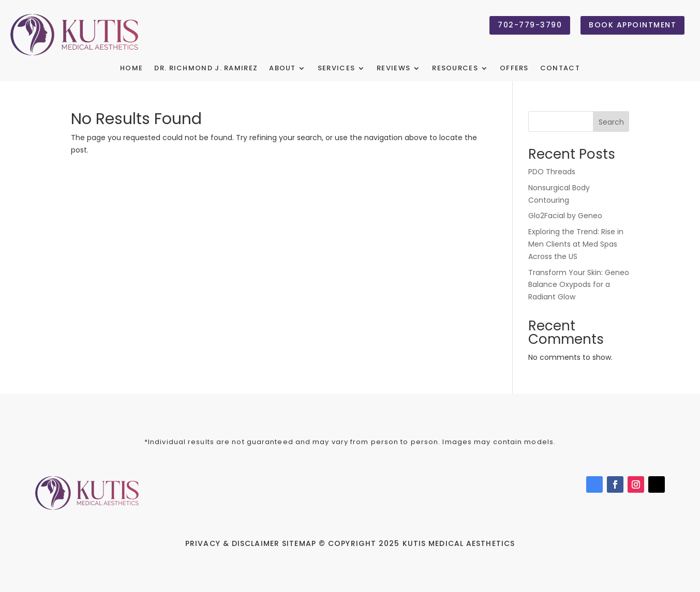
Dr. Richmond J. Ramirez (206, 69)
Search (611, 122)
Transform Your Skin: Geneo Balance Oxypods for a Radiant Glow (579, 285)
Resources (455, 69)
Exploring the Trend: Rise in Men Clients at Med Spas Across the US (576, 244)
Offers (514, 69)
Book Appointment (632, 25)
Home (131, 69)
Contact (560, 69)
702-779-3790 (530, 25)
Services (336, 69)
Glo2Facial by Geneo (565, 216)
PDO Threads (552, 172)
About (282, 69)
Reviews (393, 69)
